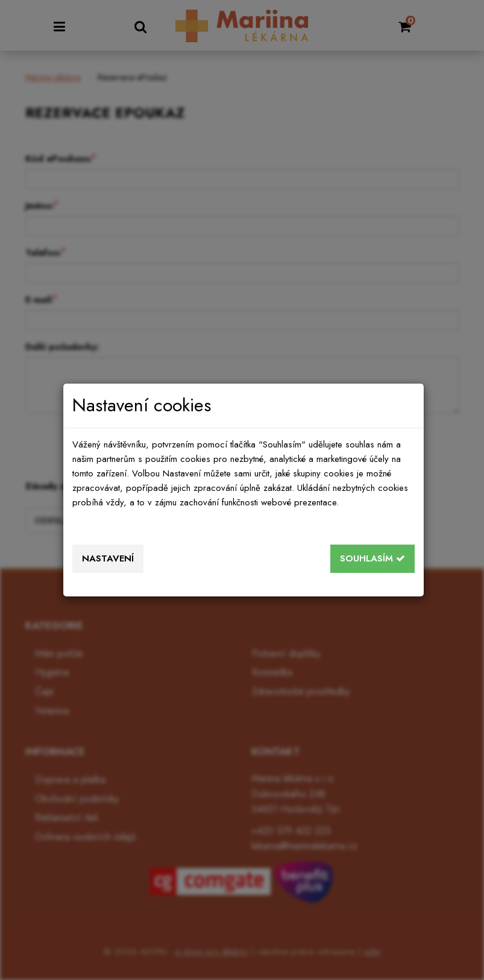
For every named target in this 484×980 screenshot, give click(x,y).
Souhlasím (372, 558)
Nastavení (108, 558)
